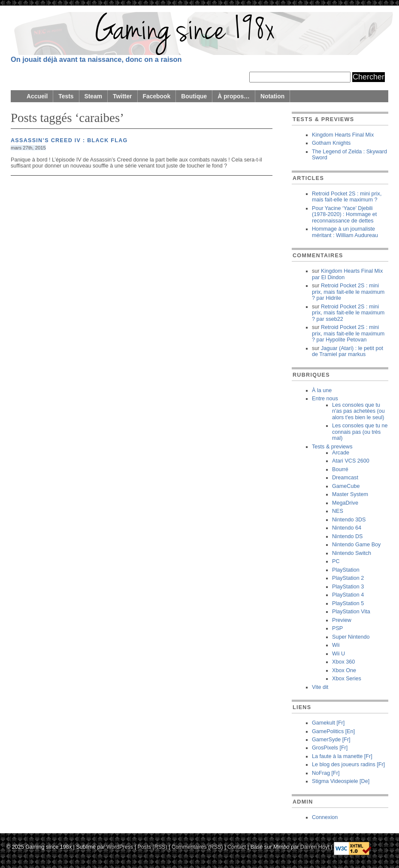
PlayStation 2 (348, 578)
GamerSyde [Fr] (331, 740)
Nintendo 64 (347, 528)
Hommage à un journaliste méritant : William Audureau (345, 232)
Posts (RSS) (152, 847)
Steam (94, 96)
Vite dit (320, 687)
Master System (350, 494)
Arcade (341, 453)
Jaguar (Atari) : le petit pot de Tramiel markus (348, 351)
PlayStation (346, 570)
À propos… (234, 96)
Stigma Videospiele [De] (341, 781)
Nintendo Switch (352, 553)
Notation (272, 96)
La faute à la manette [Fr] (342, 756)
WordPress (120, 847)
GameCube (346, 486)
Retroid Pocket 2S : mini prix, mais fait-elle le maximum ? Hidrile (348, 292)
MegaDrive (345, 503)
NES (338, 511)
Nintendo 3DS (349, 520)
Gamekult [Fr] (328, 723)
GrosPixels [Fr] (330, 748)
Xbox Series (347, 679)
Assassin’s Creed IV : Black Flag (69, 140)
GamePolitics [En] (333, 731)
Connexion (325, 817)
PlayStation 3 (348, 587)
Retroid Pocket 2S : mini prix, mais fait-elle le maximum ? (347, 197)
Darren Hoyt (315, 847)
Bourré (340, 469)
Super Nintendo (351, 637)
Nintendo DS (347, 536)
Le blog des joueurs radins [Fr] (348, 764)
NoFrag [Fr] (326, 773)
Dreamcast (345, 478)
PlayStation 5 (348, 603)
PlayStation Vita (351, 612)
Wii (336, 645)
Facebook (157, 96)
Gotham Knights (331, 143)
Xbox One (344, 670)
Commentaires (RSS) (197, 847)
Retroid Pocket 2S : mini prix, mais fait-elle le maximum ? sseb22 (348, 313)
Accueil (37, 96)
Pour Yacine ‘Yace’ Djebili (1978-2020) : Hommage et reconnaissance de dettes (344, 215)
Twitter (122, 96)
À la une (322, 390)
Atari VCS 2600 (351, 461)
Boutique (194, 96)
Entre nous (325, 399)
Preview (342, 620)
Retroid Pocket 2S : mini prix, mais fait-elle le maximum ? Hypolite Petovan (348, 333)
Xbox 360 (343, 662)
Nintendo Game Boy (356, 545)
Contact (237, 847)
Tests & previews (332, 447)
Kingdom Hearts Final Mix (343, 135)
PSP (337, 628)
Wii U (339, 654)
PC (336, 561)
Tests (66, 96)
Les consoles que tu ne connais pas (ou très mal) (360, 432)
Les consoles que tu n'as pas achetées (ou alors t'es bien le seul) (358, 411)
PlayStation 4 (348, 595)
